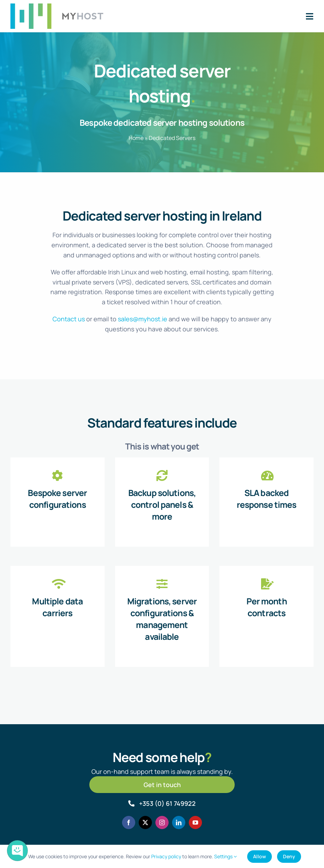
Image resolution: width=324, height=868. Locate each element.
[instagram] (162, 822)
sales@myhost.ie (143, 319)
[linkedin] (179, 822)
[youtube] (195, 822)
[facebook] (129, 822)
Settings (225, 856)
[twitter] (145, 822)
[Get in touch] (162, 785)
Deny (289, 856)
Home (136, 138)
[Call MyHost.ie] (162, 803)
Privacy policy (166, 856)
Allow (260, 856)
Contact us (69, 319)
